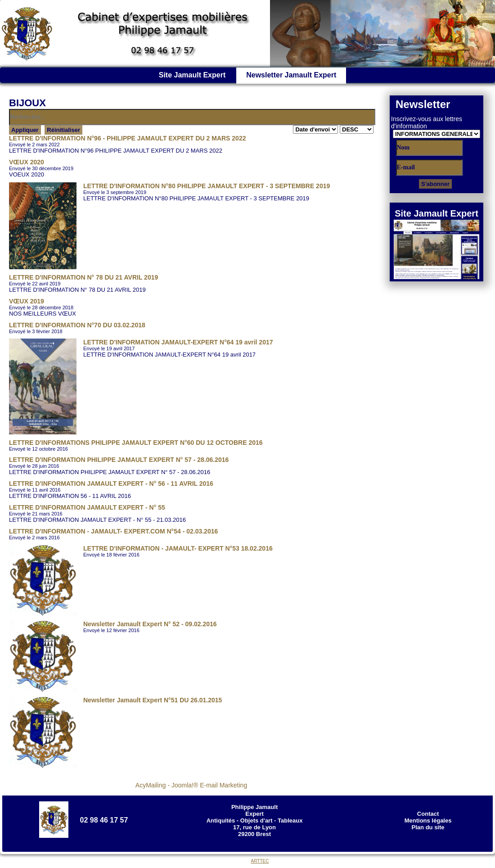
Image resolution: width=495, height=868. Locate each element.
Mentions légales (428, 821)
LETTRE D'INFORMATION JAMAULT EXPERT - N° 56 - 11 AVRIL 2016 (111, 484)
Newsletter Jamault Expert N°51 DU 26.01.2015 (153, 700)
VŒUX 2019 (27, 301)
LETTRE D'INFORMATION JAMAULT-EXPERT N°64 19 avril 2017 (178, 342)
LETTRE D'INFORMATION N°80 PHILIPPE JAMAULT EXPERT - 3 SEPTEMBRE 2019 (207, 186)
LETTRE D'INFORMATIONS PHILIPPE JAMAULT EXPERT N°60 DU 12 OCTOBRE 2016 (136, 443)
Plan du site (428, 827)
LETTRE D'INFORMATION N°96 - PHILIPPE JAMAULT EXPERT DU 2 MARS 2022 (127, 138)
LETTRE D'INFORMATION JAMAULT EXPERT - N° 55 (87, 507)
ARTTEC (260, 861)
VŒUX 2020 (27, 162)
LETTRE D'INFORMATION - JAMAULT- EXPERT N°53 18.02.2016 (178, 548)
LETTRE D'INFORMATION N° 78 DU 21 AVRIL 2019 (83, 277)
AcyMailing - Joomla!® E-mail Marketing (191, 785)
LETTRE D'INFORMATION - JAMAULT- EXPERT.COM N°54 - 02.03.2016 (113, 531)
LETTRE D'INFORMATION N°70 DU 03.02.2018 (77, 325)
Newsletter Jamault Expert (291, 75)
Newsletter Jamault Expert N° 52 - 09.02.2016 (150, 624)
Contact (428, 814)
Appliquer (25, 130)
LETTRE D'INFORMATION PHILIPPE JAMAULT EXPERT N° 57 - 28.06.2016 (119, 460)
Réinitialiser (63, 130)
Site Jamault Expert (192, 75)
